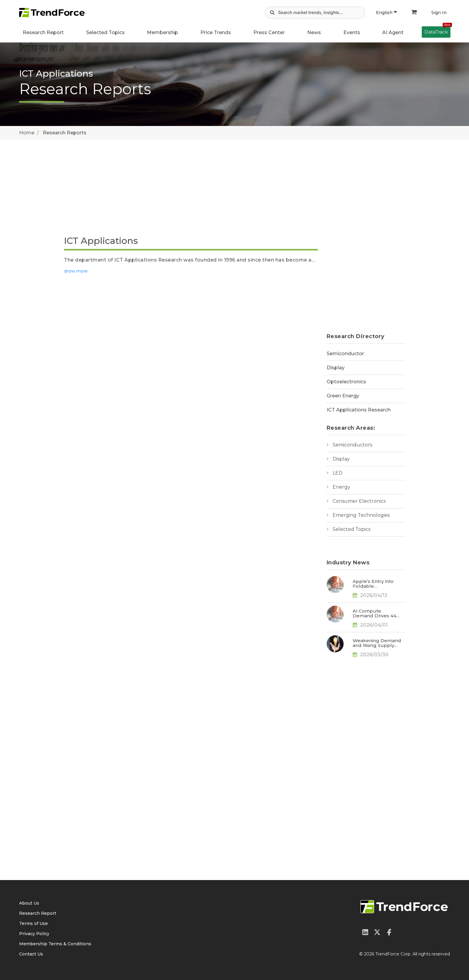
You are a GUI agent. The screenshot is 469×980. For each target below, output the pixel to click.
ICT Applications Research (359, 410)
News (314, 32)
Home (27, 133)
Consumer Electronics (359, 501)
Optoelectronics (346, 382)
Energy (341, 487)
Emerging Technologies (361, 515)
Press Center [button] (269, 32)
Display (336, 368)
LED (338, 473)
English (386, 13)
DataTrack (437, 31)
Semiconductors (352, 445)
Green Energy (343, 396)
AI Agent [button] (393, 32)
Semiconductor (345, 354)
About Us (29, 903)
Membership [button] (162, 32)
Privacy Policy (34, 934)
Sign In (439, 13)
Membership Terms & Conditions (55, 944)
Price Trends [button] (216, 32)
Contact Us (31, 954)
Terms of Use (33, 923)
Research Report (43, 32)
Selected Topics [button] (105, 32)
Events (352, 32)
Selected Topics (351, 529)
